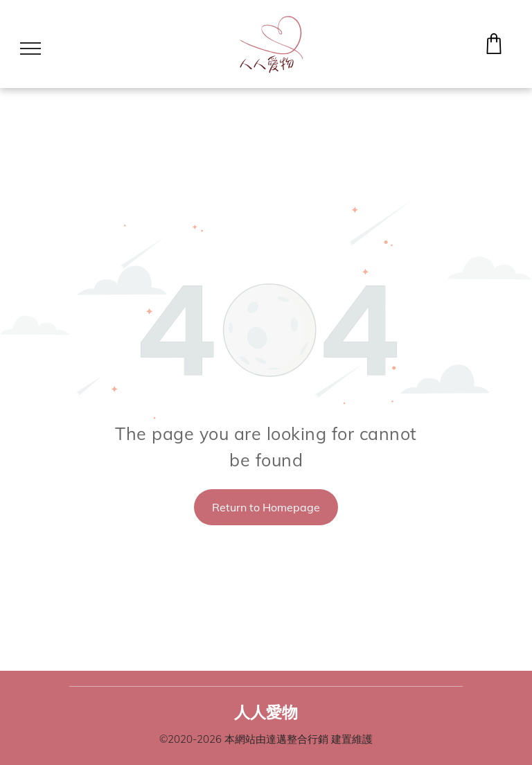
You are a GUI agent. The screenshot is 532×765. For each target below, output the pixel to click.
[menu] (30, 49)
